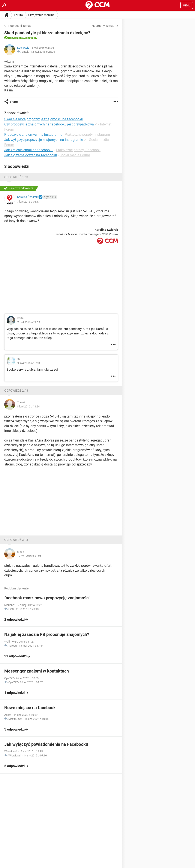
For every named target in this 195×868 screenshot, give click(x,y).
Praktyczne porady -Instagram (87, 135)
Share (14, 102)
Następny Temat (103, 26)
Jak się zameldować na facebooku (31, 155)
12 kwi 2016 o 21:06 (43, 52)
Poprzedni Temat (20, 26)
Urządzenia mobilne (41, 15)
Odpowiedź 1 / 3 (16, 177)
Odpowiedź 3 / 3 (16, 540)
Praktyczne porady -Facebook (78, 150)
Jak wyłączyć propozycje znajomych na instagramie (44, 140)
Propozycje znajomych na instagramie (33, 135)
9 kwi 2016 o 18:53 (29, 363)
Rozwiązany (16, 38)
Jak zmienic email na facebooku (29, 150)
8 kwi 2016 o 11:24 (28, 406)
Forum (18, 15)
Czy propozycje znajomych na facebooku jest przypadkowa (49, 124)
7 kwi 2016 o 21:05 (29, 322)
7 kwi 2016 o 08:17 (28, 202)
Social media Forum (75, 155)
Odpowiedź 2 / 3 (16, 391)
